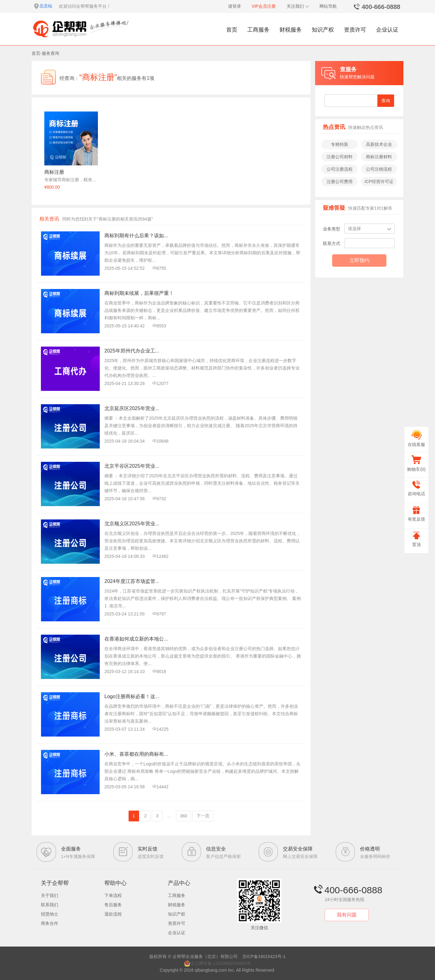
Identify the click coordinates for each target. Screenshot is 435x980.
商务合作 (50, 923)
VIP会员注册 (264, 6)
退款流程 (113, 914)
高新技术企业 (379, 144)
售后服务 (113, 905)
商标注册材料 (379, 157)
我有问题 (347, 915)
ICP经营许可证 (379, 182)
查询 (386, 101)
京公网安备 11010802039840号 (218, 963)
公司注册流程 (340, 169)
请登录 (235, 6)
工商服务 (258, 30)
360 (184, 816)
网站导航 (328, 6)
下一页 (203, 816)
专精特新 (340, 144)
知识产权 (323, 30)
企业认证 (387, 30)
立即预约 (359, 260)
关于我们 (50, 895)
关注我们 (298, 6)
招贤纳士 (50, 914)
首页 (232, 30)
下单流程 (113, 895)
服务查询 (51, 53)
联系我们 (50, 905)
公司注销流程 (379, 169)
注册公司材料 (340, 157)
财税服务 (291, 30)
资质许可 (355, 30)
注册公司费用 (340, 182)
